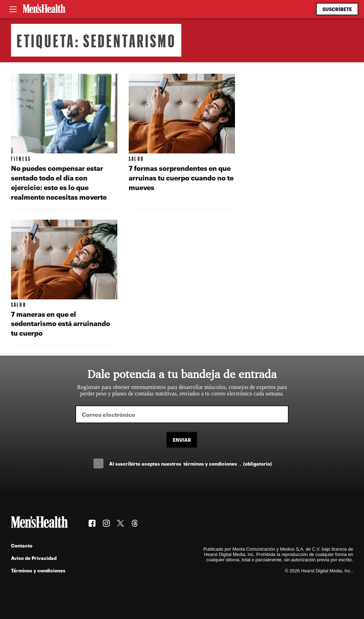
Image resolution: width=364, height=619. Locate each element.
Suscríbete (337, 9)
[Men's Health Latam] (44, 9)
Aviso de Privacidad (34, 558)
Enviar (182, 440)
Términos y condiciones (38, 570)
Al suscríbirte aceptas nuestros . (191, 464)
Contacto (22, 545)
